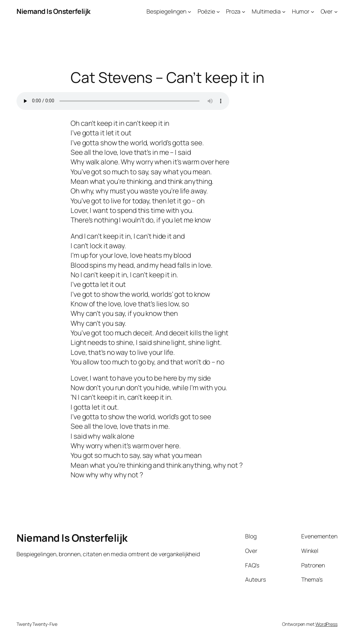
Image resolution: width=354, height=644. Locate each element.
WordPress (326, 624)
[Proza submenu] (243, 11)
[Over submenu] (336, 11)
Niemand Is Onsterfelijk (53, 11)
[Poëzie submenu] (218, 11)
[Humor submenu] (312, 11)
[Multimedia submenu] (284, 11)
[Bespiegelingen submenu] (189, 11)
